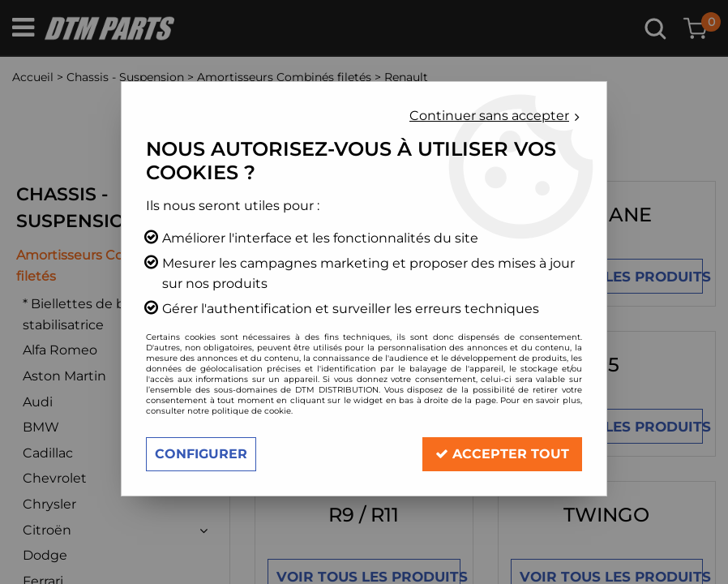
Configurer (201, 454)
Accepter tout (502, 454)
